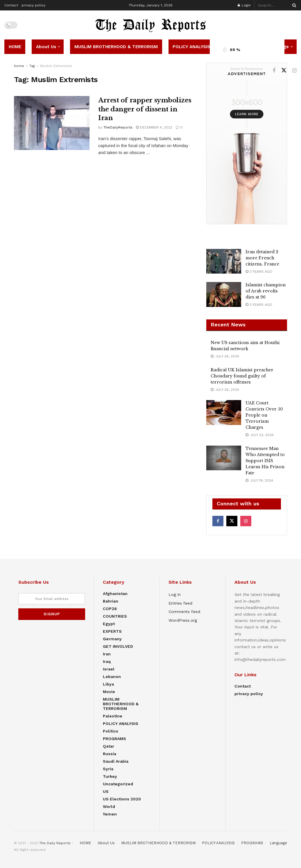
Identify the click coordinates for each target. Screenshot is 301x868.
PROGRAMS (114, 739)
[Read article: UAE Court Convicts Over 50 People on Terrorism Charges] (224, 413)
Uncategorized (118, 784)
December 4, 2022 (154, 127)
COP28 (110, 609)
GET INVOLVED (118, 646)
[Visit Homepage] (150, 25)
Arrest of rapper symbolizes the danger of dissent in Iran (145, 109)
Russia (110, 754)
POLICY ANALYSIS (191, 47)
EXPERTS (112, 631)
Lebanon (112, 677)
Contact (11, 5)
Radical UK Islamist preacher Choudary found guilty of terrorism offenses (242, 376)
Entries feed (180, 603)
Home (19, 66)
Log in (175, 594)
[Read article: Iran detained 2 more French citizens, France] (224, 261)
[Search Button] (293, 5)
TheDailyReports (118, 127)
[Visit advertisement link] (247, 143)
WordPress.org (183, 620)
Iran (107, 654)
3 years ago (259, 272)
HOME (15, 47)
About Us (46, 47)
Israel (109, 669)
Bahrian (111, 601)
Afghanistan (115, 594)
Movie (109, 692)
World (109, 806)
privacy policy (33, 5)
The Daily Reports (55, 843)
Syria (108, 769)
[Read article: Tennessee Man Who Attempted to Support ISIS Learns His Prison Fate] (224, 458)
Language (278, 843)
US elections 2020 (122, 799)
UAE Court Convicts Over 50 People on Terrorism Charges (264, 415)
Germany (112, 639)
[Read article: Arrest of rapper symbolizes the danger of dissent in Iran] (52, 123)
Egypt (109, 624)
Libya (108, 684)
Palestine (113, 716)
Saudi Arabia (116, 761)
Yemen (110, 814)
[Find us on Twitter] (284, 70)
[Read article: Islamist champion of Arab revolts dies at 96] (224, 294)
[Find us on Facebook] (274, 71)
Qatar (109, 746)
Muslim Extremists (56, 66)
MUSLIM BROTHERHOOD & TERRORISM (116, 47)
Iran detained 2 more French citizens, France (262, 258)
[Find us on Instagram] (294, 71)
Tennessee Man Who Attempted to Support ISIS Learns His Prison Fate (265, 461)
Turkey (110, 776)
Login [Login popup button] (244, 5)
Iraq (107, 661)
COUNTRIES (115, 616)
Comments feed (184, 612)
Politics (111, 731)
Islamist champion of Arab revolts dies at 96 (266, 291)
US (106, 791)
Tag (32, 66)
